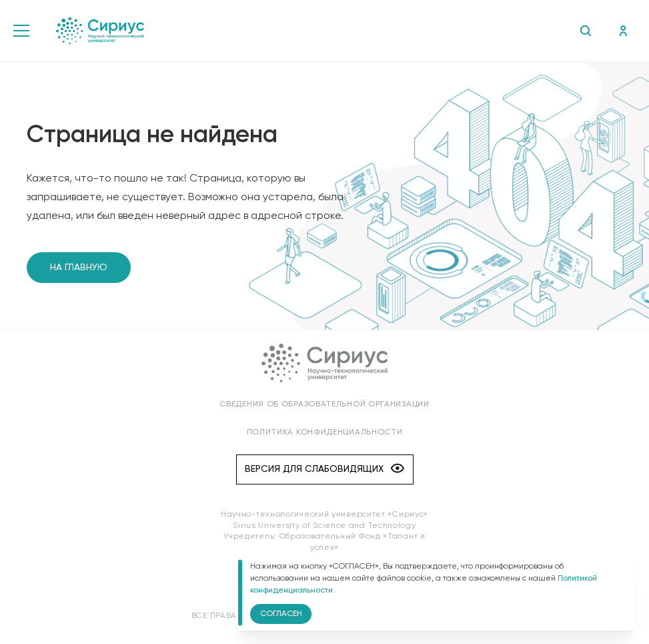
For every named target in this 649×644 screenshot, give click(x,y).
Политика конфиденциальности (325, 432)
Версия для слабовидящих (324, 469)
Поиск (585, 31)
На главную (79, 268)
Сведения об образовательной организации (324, 404)
